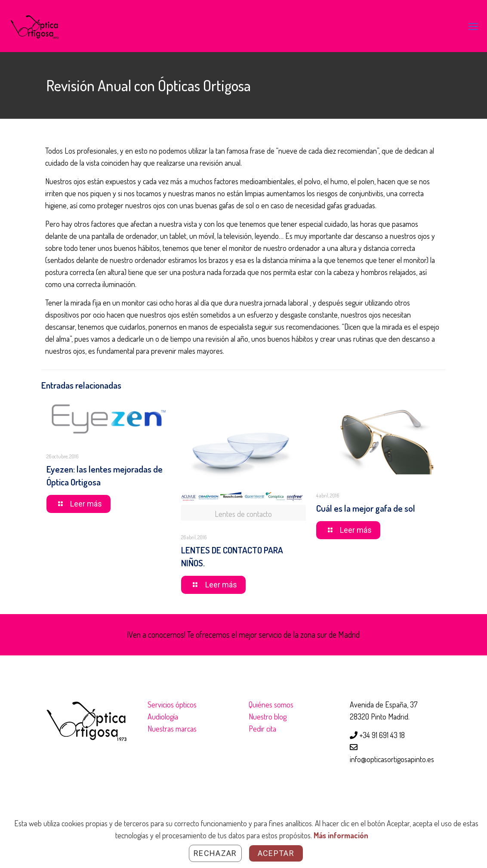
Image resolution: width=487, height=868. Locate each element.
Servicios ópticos (172, 704)
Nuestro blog (268, 717)
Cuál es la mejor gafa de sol (366, 508)
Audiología (163, 717)
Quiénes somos (271, 704)
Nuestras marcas (172, 729)
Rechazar (215, 853)
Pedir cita (262, 729)
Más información (341, 835)
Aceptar (276, 853)
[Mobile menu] (473, 26)
